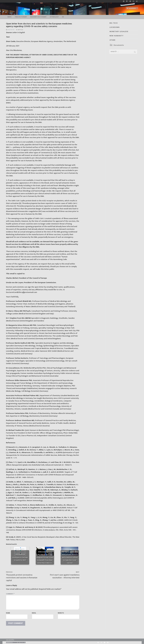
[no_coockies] (127, 1)
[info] (130, 1)
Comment (10, 594)
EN (63, 17)
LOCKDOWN (114, 27)
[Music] (124, 1)
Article (20, 30)
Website (61, 613)
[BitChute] (101, 642)
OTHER (112, 40)
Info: (13, 640)
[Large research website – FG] (137, 1)
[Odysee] (108, 642)
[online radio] (133, 1)
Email (34, 613)
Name (8, 613)
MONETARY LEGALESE (119, 32)
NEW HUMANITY (116, 36)
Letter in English (19, 33)
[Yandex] (105, 642)
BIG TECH (114, 23)
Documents (119, 45)
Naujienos (131, 8)
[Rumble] (98, 642)
